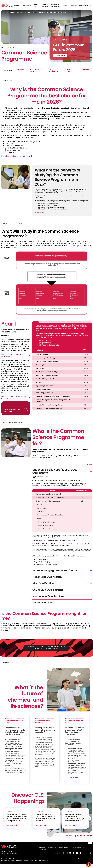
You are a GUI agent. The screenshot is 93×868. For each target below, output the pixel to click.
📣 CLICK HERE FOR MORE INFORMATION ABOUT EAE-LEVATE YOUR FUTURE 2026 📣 (47, 649)
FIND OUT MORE (60, 56)
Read (38, 213)
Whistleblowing (52, 848)
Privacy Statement (77, 848)
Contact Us (42, 848)
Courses (17, 5)
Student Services (45, 5)
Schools (20, 12)
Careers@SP (84, 5)
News (65, 5)
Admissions (27, 5)
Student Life (36, 5)
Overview (21, 69)
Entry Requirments (53, 70)
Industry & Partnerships (55, 5)
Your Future (69, 70)
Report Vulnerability (64, 848)
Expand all (88, 465)
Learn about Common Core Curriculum (13, 397)
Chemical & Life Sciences (34, 12)
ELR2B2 (58, 484)
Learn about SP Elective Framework (11, 355)
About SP (74, 5)
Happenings (85, 69)
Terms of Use (42, 850)
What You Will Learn (34, 70)
